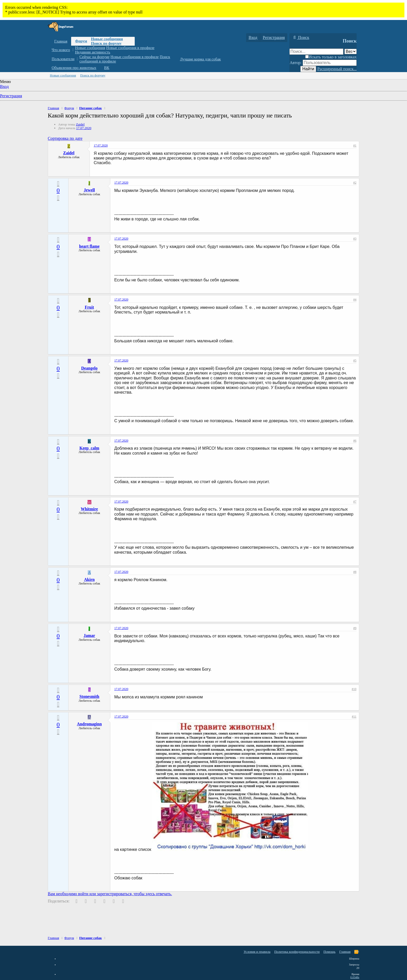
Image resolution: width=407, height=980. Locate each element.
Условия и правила (257, 952)
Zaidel (80, 124)
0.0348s (355, 977)
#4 (355, 300)
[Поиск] (301, 38)
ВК (107, 68)
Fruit (89, 307)
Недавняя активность (93, 52)
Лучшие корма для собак (200, 59)
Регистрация (11, 96)
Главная (61, 41)
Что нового (61, 50)
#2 (355, 183)
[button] (73, 50)
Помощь (329, 952)
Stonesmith (89, 696)
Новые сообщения (107, 39)
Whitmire (89, 509)
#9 (355, 628)
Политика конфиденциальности (297, 952)
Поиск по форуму (106, 43)
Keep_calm (89, 448)
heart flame (89, 246)
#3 (355, 239)
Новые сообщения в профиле (130, 48)
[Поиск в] (351, 51)
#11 (354, 717)
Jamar (89, 635)
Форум (81, 41)
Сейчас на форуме (94, 57)
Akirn (89, 579)
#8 (355, 572)
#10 (354, 689)
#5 (355, 360)
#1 (355, 145)
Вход (4, 86)
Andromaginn (89, 724)
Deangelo (89, 368)
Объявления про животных (74, 68)
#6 (355, 441)
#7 (355, 502)
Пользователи (63, 59)
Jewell (89, 190)
